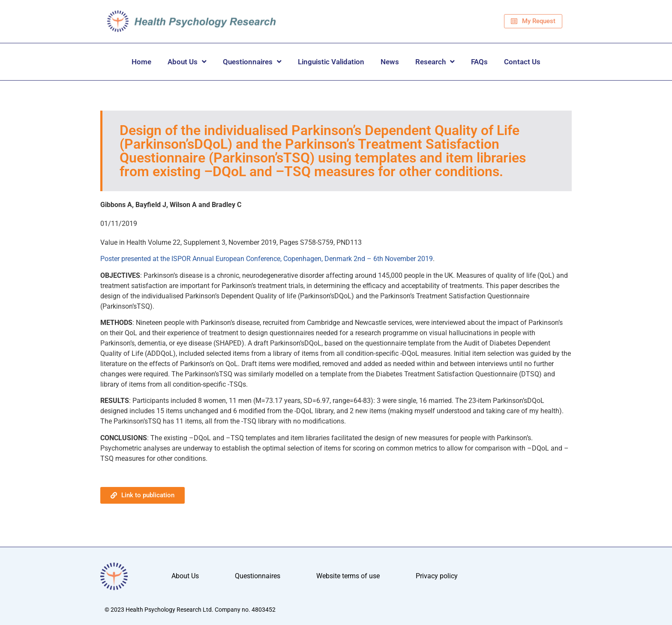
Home (141, 62)
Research (435, 62)
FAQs (479, 62)
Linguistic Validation (331, 62)
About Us (187, 62)
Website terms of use (348, 576)
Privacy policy (437, 576)
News (390, 62)
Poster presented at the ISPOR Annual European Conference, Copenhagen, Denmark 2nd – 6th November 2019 (267, 259)
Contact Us (522, 62)
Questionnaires (252, 62)
